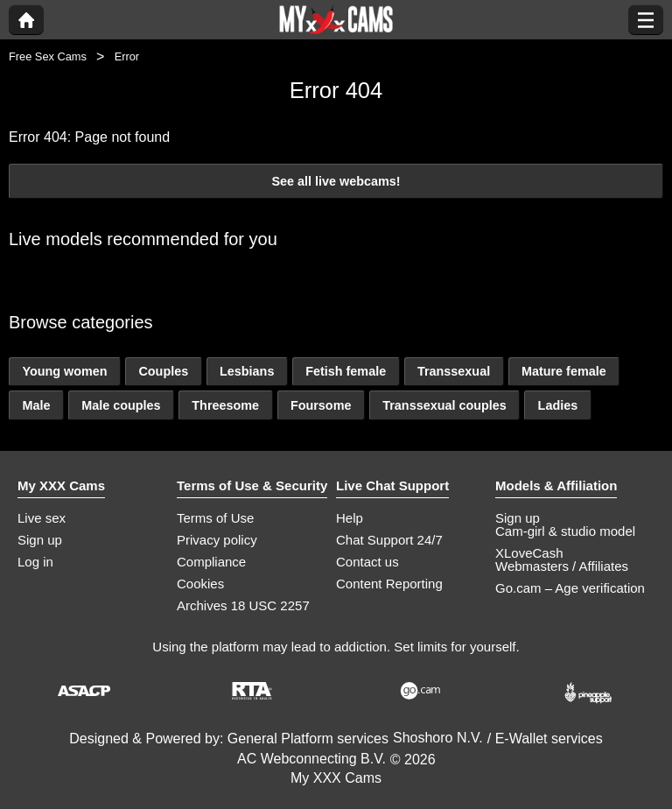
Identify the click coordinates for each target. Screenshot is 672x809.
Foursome (321, 405)
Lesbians (247, 371)
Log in (35, 562)
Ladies (558, 405)
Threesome (225, 405)
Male (36, 405)
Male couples (121, 405)
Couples (163, 371)
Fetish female (346, 371)
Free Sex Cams (48, 56)
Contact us (367, 562)
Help (350, 518)
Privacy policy (217, 540)
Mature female (564, 371)
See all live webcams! (336, 181)
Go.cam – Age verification (570, 588)
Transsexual (454, 371)
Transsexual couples (444, 405)
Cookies (200, 584)
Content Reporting (389, 584)
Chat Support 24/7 (389, 540)
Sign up (40, 540)
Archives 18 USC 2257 (243, 605)
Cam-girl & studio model (565, 531)
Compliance (211, 562)
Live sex (42, 518)
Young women (64, 371)
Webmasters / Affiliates (562, 566)
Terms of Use (215, 518)
